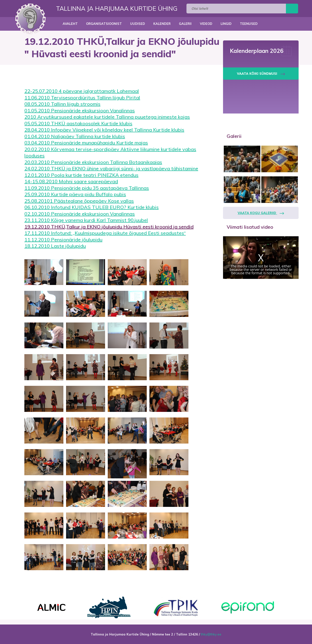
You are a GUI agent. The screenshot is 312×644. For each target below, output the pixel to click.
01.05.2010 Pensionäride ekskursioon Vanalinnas (80, 110)
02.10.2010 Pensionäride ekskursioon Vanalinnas (80, 214)
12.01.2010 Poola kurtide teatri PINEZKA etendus (81, 175)
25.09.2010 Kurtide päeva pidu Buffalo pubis (75, 194)
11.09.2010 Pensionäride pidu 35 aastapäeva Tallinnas (87, 188)
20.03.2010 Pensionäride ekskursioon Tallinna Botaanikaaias (93, 162)
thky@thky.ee (211, 634)
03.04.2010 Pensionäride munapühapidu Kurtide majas (86, 143)
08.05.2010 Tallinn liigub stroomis (62, 104)
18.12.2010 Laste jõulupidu (55, 246)
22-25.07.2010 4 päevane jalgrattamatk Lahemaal (82, 91)
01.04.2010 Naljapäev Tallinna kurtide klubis (75, 136)
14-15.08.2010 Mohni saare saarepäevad (71, 181)
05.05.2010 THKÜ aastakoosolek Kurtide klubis (78, 123)
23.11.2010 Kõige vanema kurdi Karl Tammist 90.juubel (86, 220)
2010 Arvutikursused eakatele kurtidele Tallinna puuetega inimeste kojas (107, 117)
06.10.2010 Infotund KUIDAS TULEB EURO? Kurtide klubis (92, 207)
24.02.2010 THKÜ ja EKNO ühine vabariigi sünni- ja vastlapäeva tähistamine (111, 168)
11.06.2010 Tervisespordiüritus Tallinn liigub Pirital (82, 98)
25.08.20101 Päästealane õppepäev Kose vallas (79, 201)
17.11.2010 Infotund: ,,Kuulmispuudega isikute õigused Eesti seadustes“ (105, 233)
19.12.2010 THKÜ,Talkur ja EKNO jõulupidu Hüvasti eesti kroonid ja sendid (109, 227)
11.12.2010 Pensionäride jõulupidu (63, 240)
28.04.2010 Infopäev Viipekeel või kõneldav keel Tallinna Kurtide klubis (104, 130)
